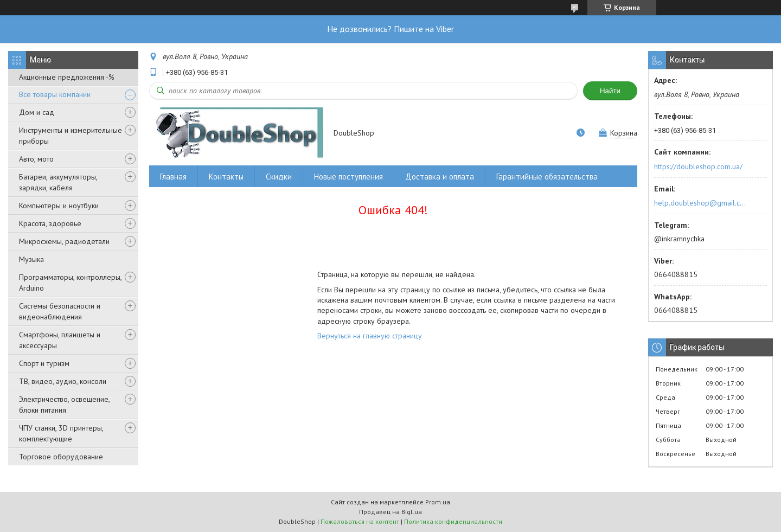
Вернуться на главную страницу (370, 336)
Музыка (31, 259)
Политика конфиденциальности (453, 521)
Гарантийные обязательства (547, 177)
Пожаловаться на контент (360, 521)
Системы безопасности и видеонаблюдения (60, 311)
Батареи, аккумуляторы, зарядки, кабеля (58, 182)
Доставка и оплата (440, 177)
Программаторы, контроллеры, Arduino (70, 283)
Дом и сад (37, 112)
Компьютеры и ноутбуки (59, 206)
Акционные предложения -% (67, 77)
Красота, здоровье (50, 223)
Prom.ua (438, 502)
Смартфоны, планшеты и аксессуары (60, 340)
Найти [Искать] (610, 91)
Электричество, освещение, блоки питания (64, 405)
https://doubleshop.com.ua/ (698, 166)
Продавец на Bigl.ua (390, 512)
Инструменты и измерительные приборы (71, 136)
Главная (173, 177)
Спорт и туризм (44, 363)
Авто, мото (36, 159)
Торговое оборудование (61, 457)
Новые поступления (348, 177)
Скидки (279, 177)
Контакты (226, 177)
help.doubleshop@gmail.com (702, 203)
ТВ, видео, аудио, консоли (63, 381)
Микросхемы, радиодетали (64, 241)
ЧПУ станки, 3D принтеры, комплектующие (61, 433)
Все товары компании (55, 94)
